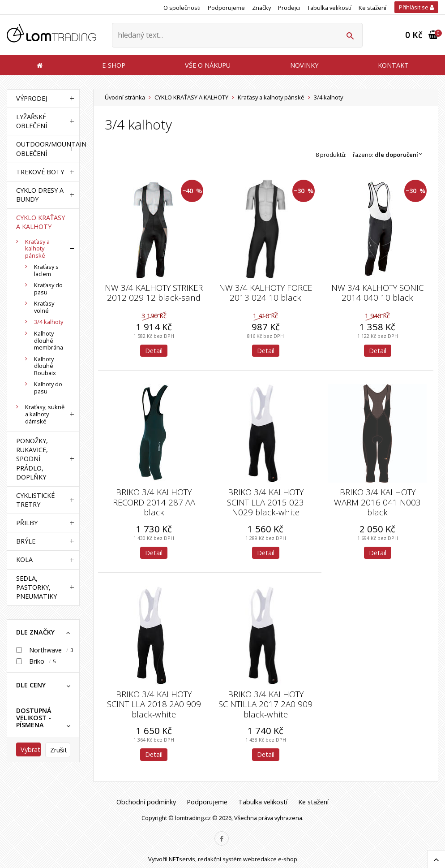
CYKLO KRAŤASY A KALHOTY (191, 97)
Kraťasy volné (44, 307)
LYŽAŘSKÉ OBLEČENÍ (32, 121)
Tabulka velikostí (329, 8)
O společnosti (182, 8)
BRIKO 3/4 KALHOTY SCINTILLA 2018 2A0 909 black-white (154, 704)
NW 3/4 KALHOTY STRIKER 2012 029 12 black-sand (154, 292)
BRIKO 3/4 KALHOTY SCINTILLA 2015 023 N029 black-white (265, 502)
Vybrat (30, 749)
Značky (261, 8)
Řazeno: (390, 154)
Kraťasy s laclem (46, 270)
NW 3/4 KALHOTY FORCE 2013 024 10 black (265, 292)
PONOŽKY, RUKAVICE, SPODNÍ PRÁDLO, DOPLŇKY (32, 459)
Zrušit (59, 750)
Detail (154, 351)
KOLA (24, 559)
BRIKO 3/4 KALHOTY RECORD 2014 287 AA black (154, 502)
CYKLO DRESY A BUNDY (40, 195)
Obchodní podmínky (146, 802)
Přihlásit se (416, 7)
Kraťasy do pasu (48, 289)
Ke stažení (372, 8)
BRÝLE (26, 541)
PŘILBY (27, 523)
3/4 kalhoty (49, 322)
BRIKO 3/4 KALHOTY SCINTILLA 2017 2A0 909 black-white (265, 704)
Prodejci (289, 8)
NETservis (182, 859)
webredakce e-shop (270, 859)
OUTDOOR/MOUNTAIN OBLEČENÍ (41, 149)
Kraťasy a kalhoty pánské (271, 97)
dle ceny (31, 685)
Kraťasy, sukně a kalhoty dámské (45, 414)
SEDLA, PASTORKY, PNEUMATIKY (36, 587)
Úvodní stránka (125, 97)
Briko (37, 661)
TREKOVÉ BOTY (40, 172)
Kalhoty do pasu (48, 388)
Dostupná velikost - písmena (34, 718)
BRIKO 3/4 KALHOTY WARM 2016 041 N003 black (377, 502)
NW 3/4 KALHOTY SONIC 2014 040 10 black (377, 292)
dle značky (35, 632)
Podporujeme (226, 8)
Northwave (45, 650)
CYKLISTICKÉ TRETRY (35, 500)
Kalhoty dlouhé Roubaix (45, 366)
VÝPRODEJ (32, 98)
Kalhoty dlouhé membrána (49, 340)
